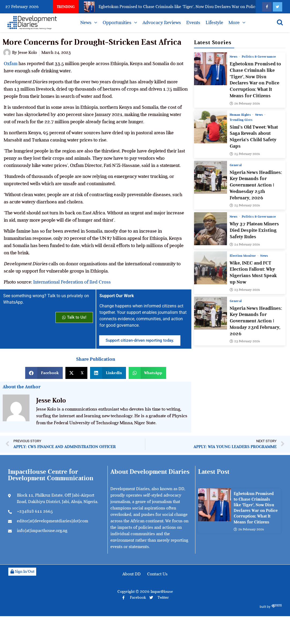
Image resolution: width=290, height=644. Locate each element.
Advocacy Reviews (162, 23)
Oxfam (11, 64)
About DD (132, 574)
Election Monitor (243, 255)
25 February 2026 (245, 154)
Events (193, 23)
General (236, 165)
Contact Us (157, 574)
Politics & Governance (259, 57)
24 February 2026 (245, 244)
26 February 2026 (245, 103)
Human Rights (241, 114)
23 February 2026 (245, 289)
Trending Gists (241, 120)
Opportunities (117, 23)
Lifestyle (214, 23)
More (234, 23)
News (86, 23)
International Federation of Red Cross (72, 282)
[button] (44, 373)
